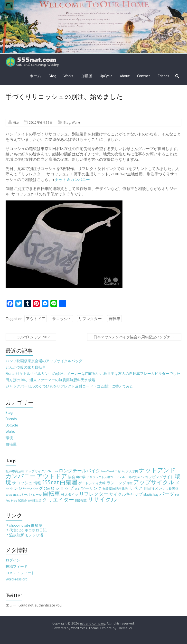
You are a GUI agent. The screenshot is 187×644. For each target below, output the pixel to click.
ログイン (13, 560)
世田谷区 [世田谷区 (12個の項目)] (151, 488)
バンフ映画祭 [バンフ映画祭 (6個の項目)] (169, 489)
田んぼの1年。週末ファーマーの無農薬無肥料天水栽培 (50, 380)
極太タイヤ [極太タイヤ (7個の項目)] (70, 494)
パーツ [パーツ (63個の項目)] (167, 494)
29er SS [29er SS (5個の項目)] (49, 489)
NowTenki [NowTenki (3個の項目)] (108, 471)
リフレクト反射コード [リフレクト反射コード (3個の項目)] (104, 477)
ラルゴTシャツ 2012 (31, 337)
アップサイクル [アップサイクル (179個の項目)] (154, 482)
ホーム (35, 76)
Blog (52, 76)
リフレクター (90, 319)
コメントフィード (20, 573)
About (125, 76)
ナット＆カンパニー (72, 180)
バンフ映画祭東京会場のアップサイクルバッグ (44, 361)
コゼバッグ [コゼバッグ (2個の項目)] (122, 471)
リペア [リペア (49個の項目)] (136, 488)
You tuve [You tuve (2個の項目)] (53, 471)
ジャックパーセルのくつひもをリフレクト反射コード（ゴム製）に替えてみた (70, 386)
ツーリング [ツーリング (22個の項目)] (91, 488)
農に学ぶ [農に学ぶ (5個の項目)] (82, 477)
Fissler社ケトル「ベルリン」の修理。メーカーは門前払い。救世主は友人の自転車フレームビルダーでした (93, 374)
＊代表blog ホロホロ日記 (26, 530)
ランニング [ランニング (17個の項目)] (116, 483)
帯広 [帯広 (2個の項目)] (130, 483)
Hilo (16, 123)
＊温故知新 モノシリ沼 (24, 535)
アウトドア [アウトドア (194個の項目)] (52, 476)
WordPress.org (17, 579)
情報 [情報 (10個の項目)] (37, 483)
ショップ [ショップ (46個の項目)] (64, 488)
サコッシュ (62, 319)
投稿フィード (17, 566)
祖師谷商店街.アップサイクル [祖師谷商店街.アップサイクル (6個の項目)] (27, 471)
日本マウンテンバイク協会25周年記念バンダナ (134, 337)
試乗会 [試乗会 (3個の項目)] (22, 500)
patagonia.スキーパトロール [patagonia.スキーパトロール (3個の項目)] (24, 495)
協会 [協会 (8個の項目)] (72, 477)
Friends (163, 76)
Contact (144, 76)
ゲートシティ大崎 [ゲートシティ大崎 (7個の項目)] (92, 483)
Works (68, 76)
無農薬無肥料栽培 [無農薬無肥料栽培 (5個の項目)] (115, 489)
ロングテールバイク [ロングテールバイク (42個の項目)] (79, 471)
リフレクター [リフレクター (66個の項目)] (94, 494)
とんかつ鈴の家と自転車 (26, 367)
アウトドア (36, 319)
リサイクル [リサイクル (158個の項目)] (102, 499)
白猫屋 (86, 76)
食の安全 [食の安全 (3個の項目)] (134, 477)
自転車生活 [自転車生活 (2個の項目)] (34, 501)
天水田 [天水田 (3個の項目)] (134, 471)
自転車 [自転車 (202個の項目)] (51, 494)
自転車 (114, 319)
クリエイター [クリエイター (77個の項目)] (58, 500)
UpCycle (106, 76)
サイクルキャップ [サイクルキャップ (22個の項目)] (126, 494)
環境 (9, 438)
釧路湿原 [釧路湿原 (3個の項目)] (81, 500)
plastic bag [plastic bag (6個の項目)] (151, 494)
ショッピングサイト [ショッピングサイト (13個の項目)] (157, 477)
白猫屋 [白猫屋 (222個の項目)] (69, 482)
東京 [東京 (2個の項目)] (77, 489)
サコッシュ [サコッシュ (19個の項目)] (22, 483)
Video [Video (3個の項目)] (124, 477)
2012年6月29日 (41, 123)
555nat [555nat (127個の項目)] (50, 482)
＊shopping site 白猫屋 (24, 525)
